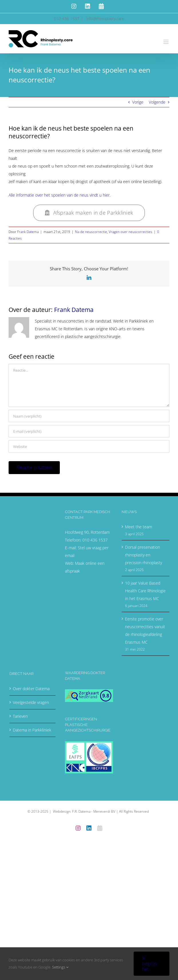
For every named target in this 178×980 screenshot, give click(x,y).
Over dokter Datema (31, 689)
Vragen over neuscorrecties (130, 232)
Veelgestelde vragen (31, 702)
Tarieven (20, 716)
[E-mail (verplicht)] (89, 431)
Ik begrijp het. (150, 963)
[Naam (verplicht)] (89, 416)
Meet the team (139, 527)
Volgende (157, 102)
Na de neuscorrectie (91, 232)
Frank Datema (28, 232)
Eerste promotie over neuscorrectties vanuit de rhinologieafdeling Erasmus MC (145, 630)
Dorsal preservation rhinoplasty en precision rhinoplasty (144, 555)
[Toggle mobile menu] (166, 42)
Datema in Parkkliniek (32, 730)
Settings (60, 967)
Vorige (138, 102)
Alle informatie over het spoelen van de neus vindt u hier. (60, 195)
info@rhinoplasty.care (105, 19)
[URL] (89, 446)
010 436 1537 (95, 540)
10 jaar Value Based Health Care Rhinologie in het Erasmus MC (145, 591)
